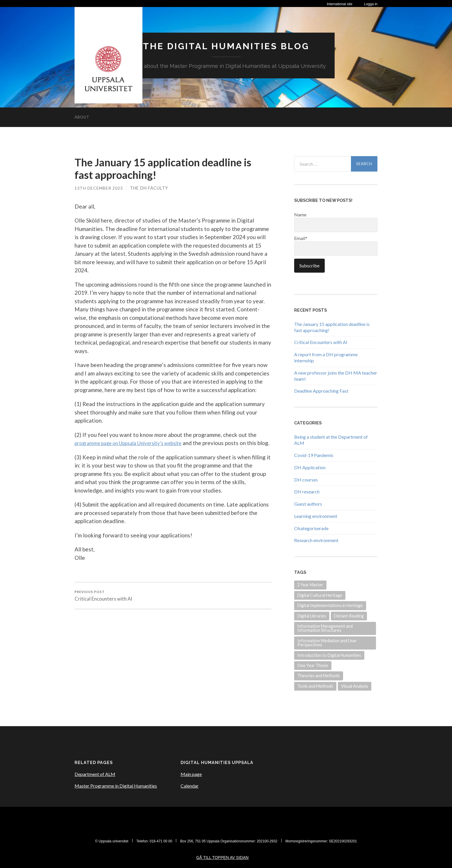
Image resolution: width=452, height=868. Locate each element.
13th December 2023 (99, 188)
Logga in (371, 4)
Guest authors (308, 503)
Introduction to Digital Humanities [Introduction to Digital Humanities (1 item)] (329, 655)
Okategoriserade (311, 528)
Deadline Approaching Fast (321, 391)
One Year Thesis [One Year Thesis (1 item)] (313, 665)
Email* (336, 245)
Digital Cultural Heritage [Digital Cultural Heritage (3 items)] (320, 595)
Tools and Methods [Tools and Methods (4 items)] (315, 686)
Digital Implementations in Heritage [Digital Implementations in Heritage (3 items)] (330, 605)
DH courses (306, 479)
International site (340, 4)
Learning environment (316, 516)
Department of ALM (95, 774)
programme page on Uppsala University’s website (135, 443)
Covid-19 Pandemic (314, 455)
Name (336, 222)
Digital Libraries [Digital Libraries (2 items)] (312, 616)
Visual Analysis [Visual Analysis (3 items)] (355, 686)
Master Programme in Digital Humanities (116, 786)
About (82, 117)
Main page (191, 774)
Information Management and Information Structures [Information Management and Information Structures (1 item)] (325, 628)
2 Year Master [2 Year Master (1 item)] (310, 585)
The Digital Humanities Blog (226, 46)
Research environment (316, 540)
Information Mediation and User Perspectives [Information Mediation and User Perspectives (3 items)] (327, 642)
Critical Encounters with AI (104, 604)
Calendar (190, 786)
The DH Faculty (149, 188)
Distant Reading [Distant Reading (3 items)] (349, 616)
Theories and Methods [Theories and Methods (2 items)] (319, 676)
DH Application (310, 467)
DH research (307, 492)
